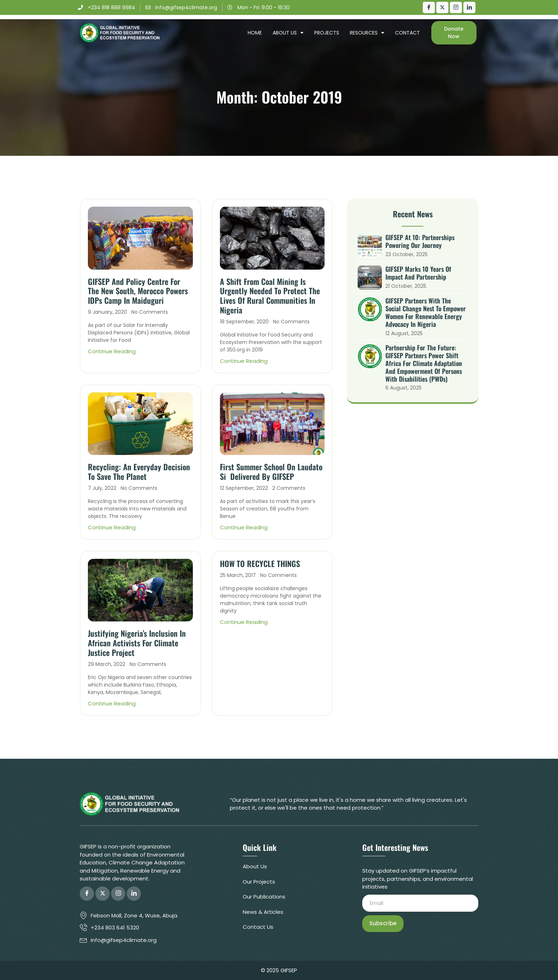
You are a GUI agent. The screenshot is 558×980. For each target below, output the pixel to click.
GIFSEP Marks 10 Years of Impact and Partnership (418, 273)
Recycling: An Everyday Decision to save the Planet (139, 472)
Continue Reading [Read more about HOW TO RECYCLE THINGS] (244, 622)
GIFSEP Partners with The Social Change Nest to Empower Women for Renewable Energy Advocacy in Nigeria (426, 312)
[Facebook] (429, 7)
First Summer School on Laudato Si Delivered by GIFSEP (271, 472)
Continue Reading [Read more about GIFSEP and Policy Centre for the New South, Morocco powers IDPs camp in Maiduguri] (112, 351)
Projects (327, 33)
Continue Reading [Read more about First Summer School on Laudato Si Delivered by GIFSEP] (244, 527)
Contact (407, 33)
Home (255, 33)
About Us (288, 33)
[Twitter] (442, 7)
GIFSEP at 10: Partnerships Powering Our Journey (420, 241)
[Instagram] (456, 7)
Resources (367, 33)
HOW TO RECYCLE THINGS (260, 563)
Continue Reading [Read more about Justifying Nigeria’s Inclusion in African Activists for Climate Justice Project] (112, 703)
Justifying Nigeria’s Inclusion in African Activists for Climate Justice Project (137, 643)
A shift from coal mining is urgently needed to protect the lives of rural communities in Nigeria (270, 296)
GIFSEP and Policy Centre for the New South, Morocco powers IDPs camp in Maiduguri (138, 291)
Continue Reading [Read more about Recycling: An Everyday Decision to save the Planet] (112, 527)
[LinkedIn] (469, 7)
